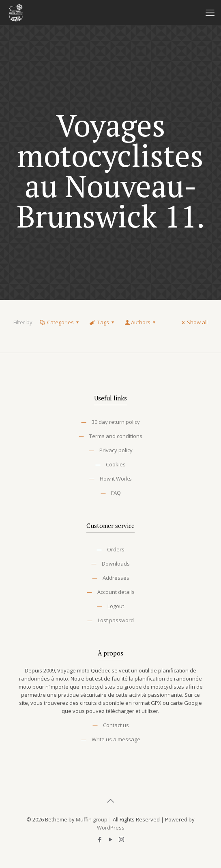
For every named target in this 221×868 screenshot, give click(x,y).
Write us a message (116, 739)
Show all (194, 322)
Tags (102, 322)
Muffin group (92, 819)
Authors (141, 322)
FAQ (116, 493)
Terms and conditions (116, 436)
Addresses (116, 578)
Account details (116, 592)
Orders (116, 549)
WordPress (111, 828)
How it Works (116, 479)
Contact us (116, 725)
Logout (116, 606)
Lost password (116, 620)
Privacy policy (116, 450)
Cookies (116, 464)
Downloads (116, 564)
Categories (60, 322)
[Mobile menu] (210, 12)
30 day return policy (116, 422)
